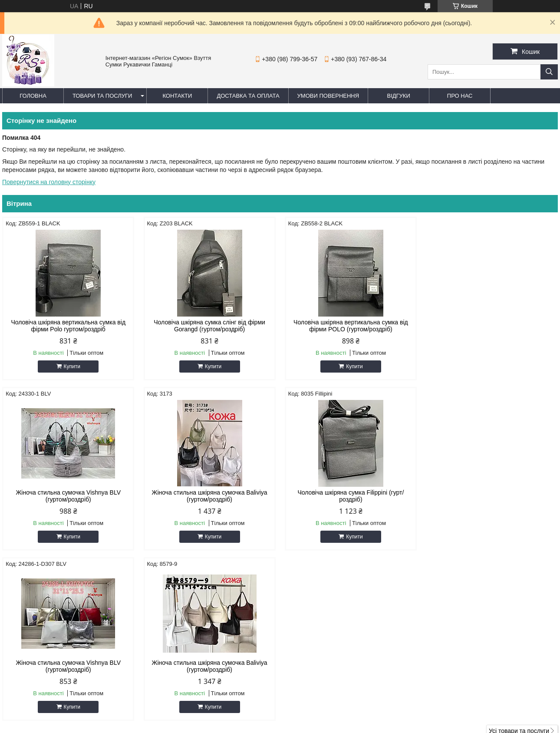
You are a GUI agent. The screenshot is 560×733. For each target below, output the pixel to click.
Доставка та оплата (248, 96)
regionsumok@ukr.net (323, 644)
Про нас (460, 96)
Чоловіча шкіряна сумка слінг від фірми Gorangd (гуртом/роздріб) (209, 326)
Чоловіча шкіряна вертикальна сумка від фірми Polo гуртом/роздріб (68, 326)
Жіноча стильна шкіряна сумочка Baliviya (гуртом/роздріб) (68, 496)
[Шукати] (549, 72)
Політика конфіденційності (356, 725)
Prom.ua (321, 717)
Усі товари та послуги (519, 561)
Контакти (177, 96)
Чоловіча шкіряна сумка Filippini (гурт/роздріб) (209, 496)
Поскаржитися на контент (288, 725)
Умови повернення (328, 96)
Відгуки (398, 96)
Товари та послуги (102, 96)
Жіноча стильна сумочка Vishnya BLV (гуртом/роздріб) (492, 326)
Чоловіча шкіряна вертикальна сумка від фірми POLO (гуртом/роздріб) (351, 326)
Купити (72, 366)
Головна (33, 96)
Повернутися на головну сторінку (49, 182)
